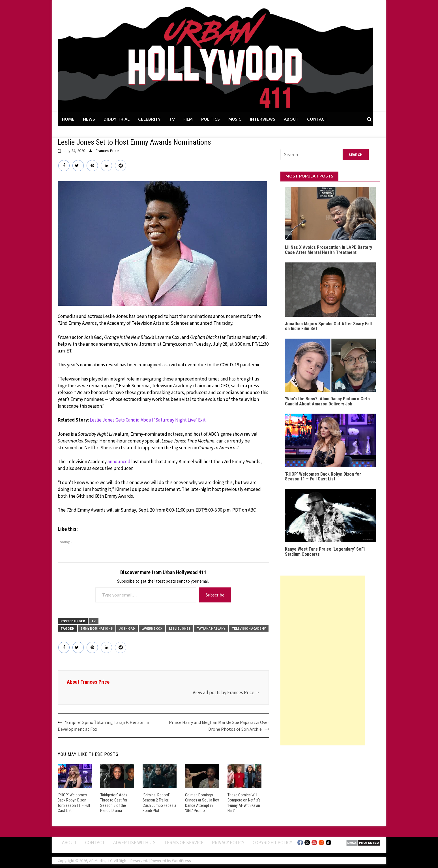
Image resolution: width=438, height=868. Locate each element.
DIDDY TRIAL (117, 119)
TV (172, 119)
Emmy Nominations (97, 628)
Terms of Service (184, 843)
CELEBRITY (149, 119)
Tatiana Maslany (211, 628)
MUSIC (235, 119)
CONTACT (317, 119)
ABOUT (291, 119)
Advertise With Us (134, 843)
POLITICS (211, 119)
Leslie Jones (180, 628)
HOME (68, 119)
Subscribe (215, 595)
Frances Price (107, 151)
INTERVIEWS (263, 119)
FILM (188, 119)
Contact (95, 843)
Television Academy (249, 628)
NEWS (89, 119)
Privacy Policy (228, 843)
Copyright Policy (272, 843)
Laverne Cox (152, 628)
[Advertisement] (323, 660)
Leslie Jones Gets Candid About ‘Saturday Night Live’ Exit (148, 420)
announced (119, 461)
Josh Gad (127, 628)
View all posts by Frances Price (226, 692)
